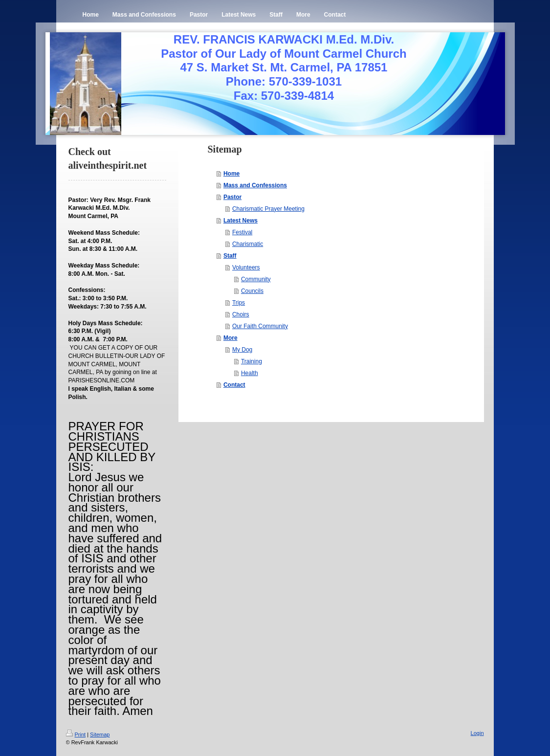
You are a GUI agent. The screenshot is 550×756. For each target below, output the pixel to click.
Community (256, 279)
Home (231, 174)
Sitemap (100, 734)
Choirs (241, 314)
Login (477, 733)
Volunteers (246, 267)
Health (250, 373)
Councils (252, 291)
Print (76, 734)
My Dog (242, 350)
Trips (239, 303)
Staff (230, 256)
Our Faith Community (260, 326)
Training (252, 361)
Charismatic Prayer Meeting (268, 209)
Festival (242, 232)
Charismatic (248, 244)
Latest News (241, 221)
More (231, 338)
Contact (234, 385)
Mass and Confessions (255, 185)
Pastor (232, 197)
